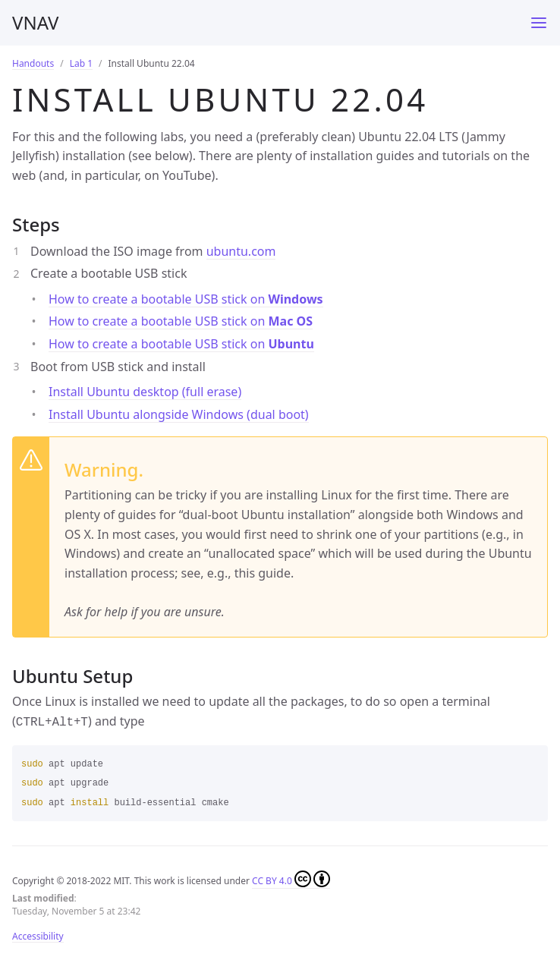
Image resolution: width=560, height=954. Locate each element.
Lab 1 (81, 63)
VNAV (35, 22)
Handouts (33, 63)
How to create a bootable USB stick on (186, 299)
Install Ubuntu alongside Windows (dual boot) (179, 414)
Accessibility (38, 935)
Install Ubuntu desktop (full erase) (145, 392)
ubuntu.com (241, 251)
